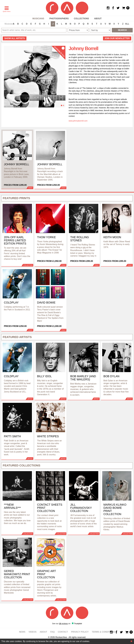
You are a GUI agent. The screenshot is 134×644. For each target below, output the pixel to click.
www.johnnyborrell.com (78, 121)
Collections (81, 19)
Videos (32, 632)
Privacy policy (80, 632)
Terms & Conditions (103, 632)
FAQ (52, 632)
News (22, 632)
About (98, 19)
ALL (127, 24)
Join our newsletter (117, 38)
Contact (63, 632)
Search (122, 30)
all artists (15, 38)
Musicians (38, 19)
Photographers (59, 19)
